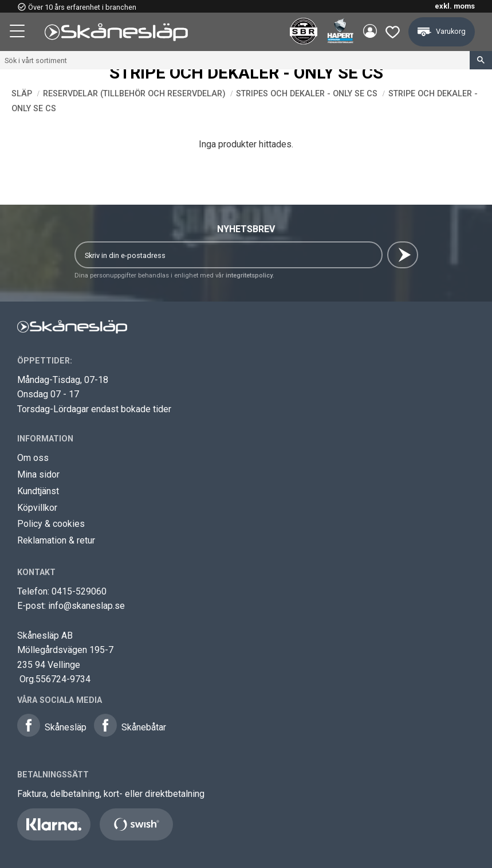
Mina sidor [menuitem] (368, 32)
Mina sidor (38, 474)
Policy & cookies (51, 524)
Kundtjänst (38, 491)
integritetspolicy (249, 275)
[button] (18, 33)
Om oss (33, 458)
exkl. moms (455, 6)
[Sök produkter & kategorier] (235, 60)
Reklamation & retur (56, 540)
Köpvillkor (37, 508)
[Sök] (481, 60)
